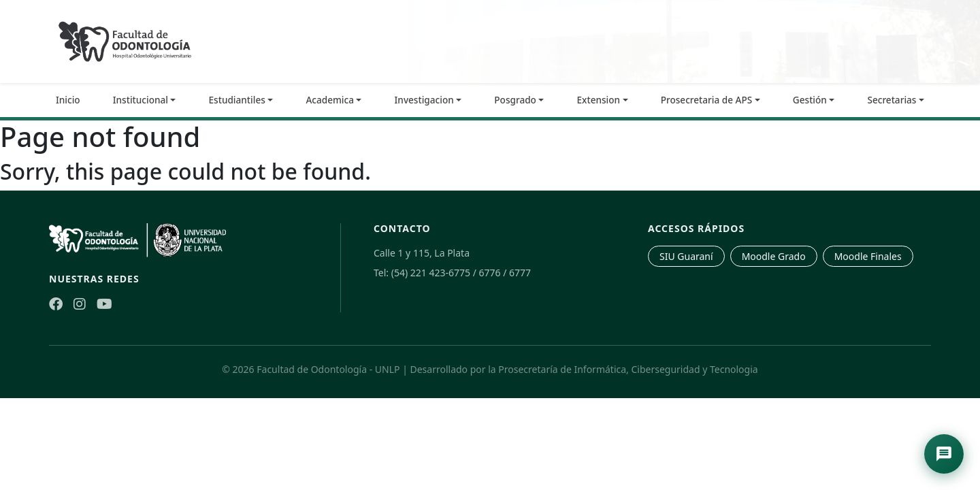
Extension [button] (599, 100)
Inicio (68, 100)
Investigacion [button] (424, 100)
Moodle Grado (774, 256)
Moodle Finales (868, 256)
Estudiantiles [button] (237, 100)
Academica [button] (330, 100)
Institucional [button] (141, 100)
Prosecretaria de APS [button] (707, 100)
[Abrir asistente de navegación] (944, 454)
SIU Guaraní (686, 256)
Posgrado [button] (515, 100)
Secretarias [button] (892, 100)
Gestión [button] (810, 100)
